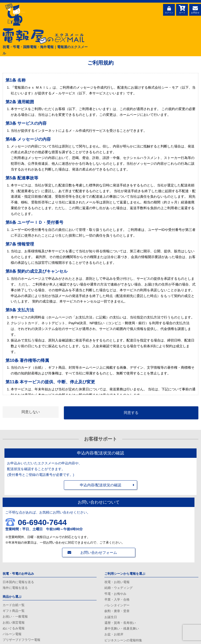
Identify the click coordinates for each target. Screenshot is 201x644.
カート (182, 9)
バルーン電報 (12, 634)
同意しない (31, 412)
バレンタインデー (117, 605)
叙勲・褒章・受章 (117, 611)
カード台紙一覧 (14, 605)
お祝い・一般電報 (15, 617)
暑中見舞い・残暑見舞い (122, 629)
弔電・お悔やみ (115, 594)
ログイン (169, 9)
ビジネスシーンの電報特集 (123, 640)
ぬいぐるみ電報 (14, 628)
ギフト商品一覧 (14, 611)
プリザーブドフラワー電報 (21, 640)
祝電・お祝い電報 (117, 582)
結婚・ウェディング (119, 588)
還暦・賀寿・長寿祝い (120, 623)
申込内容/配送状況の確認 (100, 485)
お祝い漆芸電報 (14, 623)
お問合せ (195, 9)
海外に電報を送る (15, 588)
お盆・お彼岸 (114, 634)
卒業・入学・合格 (117, 600)
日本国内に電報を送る (18, 582)
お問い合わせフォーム (99, 552)
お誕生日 (111, 617)
